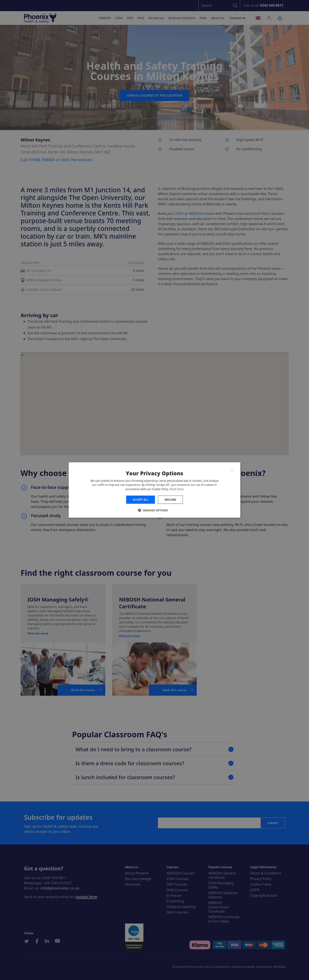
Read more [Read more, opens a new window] (177, 489)
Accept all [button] (141, 500)
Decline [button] (170, 500)
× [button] (232, 470)
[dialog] (154, 490)
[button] (154, 510)
